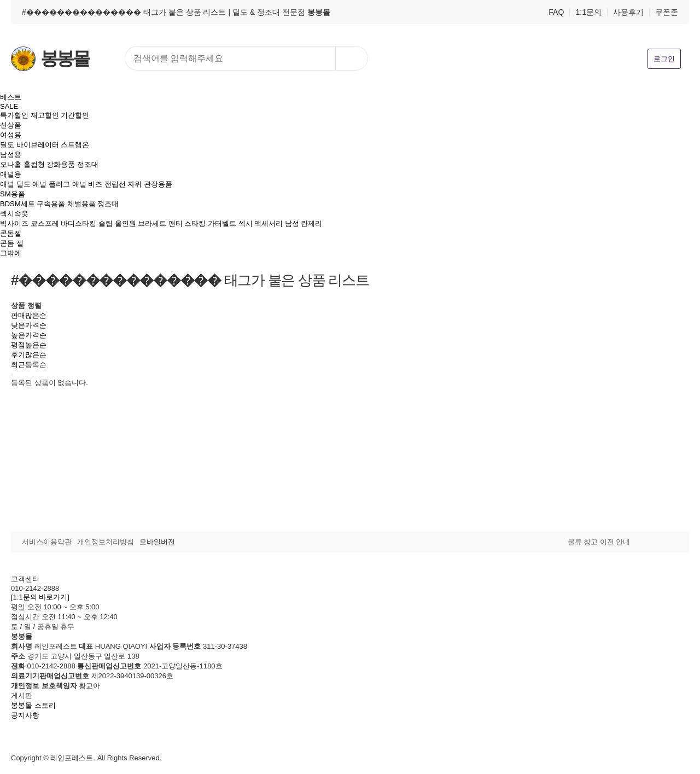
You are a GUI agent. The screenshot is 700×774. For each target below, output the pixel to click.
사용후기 (628, 12)
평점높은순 (29, 345)
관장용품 (158, 184)
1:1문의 (588, 12)
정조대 (88, 164)
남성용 (11, 155)
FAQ (556, 12)
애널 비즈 (87, 184)
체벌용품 (81, 204)
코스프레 (45, 223)
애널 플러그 (51, 184)
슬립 (106, 223)
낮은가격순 (29, 325)
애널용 (11, 174)
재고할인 (45, 115)
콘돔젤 (11, 233)
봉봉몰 (65, 59)
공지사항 (25, 715)
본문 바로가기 (0, 0)
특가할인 (14, 115)
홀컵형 (34, 164)
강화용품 (61, 164)
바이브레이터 (38, 145)
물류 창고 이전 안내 (599, 542)
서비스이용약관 (47, 542)
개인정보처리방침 (106, 542)
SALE (9, 106)
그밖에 (11, 253)
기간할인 (75, 115)
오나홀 (11, 164)
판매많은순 (29, 315)
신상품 (11, 125)
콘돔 (7, 243)
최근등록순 (29, 365)
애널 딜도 (15, 184)
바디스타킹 (78, 223)
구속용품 (51, 204)
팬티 (176, 223)
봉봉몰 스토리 (33, 705)
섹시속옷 (14, 214)
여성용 (11, 135)
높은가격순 (29, 335)
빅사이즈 (14, 223)
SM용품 (13, 194)
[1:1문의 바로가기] (40, 597)
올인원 (126, 223)
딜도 (7, 145)
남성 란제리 (304, 223)
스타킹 (195, 223)
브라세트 (152, 223)
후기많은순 (29, 355)
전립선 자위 (123, 184)
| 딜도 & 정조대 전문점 (279, 12)
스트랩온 (75, 145)
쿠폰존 (667, 12)
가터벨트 (222, 223)
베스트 (11, 97)
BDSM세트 (17, 204)
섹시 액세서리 (261, 223)
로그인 (664, 59)
